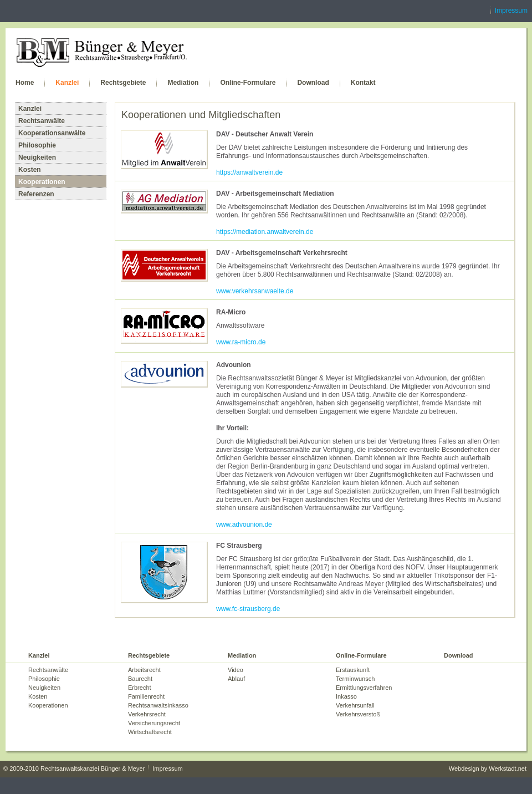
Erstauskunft (353, 670)
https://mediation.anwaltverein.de (265, 232)
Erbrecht (140, 688)
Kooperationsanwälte (52, 133)
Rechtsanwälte (42, 121)
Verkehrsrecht (147, 714)
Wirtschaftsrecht (150, 732)
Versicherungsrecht (154, 723)
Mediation (183, 83)
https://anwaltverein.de (249, 172)
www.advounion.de (244, 525)
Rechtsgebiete (123, 83)
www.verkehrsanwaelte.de (255, 291)
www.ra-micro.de (241, 342)
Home (25, 83)
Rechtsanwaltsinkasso (158, 705)
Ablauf (236, 679)
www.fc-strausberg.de (248, 609)
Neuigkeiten (37, 157)
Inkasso (346, 696)
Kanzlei (67, 83)
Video (236, 670)
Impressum (511, 11)
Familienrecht (146, 696)
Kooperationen (42, 182)
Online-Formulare (248, 83)
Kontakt (363, 83)
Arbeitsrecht (144, 670)
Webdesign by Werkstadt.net (488, 768)
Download (313, 83)
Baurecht (140, 679)
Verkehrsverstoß (358, 714)
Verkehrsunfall (355, 705)
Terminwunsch (355, 679)
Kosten (30, 170)
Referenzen (36, 194)
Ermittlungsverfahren (364, 688)
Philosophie (37, 145)
